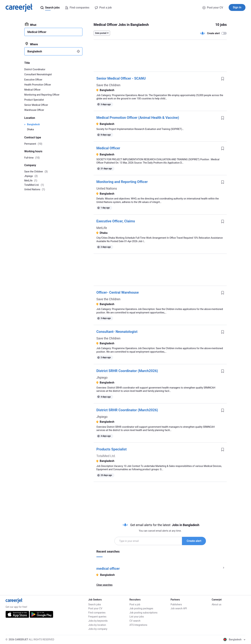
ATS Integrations (138, 625)
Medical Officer (108, 148)
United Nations (107, 188)
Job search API (179, 608)
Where (31, 44)
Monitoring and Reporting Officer (122, 182)
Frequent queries (97, 617)
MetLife (102, 228)
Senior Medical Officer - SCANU (121, 78)
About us (217, 604)
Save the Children (108, 85)
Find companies (97, 613)
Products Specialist (112, 449)
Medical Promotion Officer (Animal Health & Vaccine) (138, 118)
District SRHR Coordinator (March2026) (127, 371)
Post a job (135, 604)
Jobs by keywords (98, 621)
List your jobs (137, 617)
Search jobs (95, 604)
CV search (135, 621)
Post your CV (213, 8)
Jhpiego (102, 378)
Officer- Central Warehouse (118, 292)
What (31, 25)
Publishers (176, 604)
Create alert (194, 541)
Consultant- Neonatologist (117, 332)
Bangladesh (33, 124)
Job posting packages (141, 608)
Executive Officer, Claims (116, 221)
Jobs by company (98, 629)
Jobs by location (97, 625)
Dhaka (30, 129)
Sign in (237, 7)
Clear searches (104, 585)
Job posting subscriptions (143, 613)
